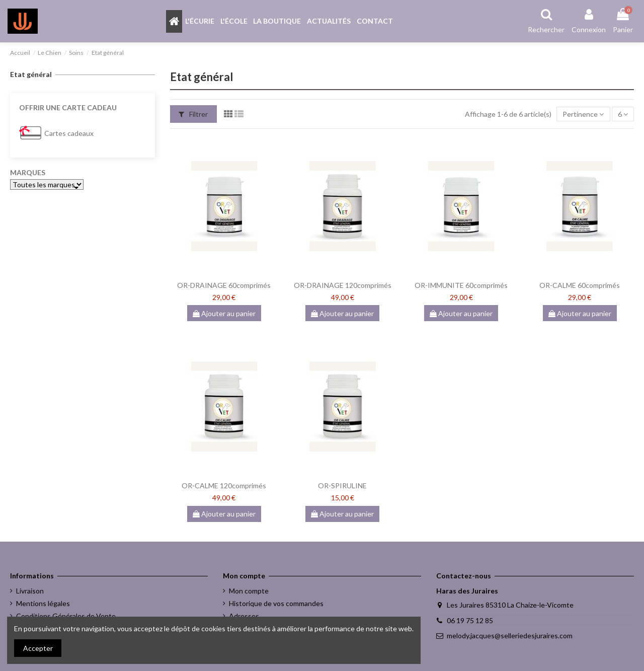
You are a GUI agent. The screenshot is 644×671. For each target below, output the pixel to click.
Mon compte (249, 591)
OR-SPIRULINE (342, 486)
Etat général (31, 74)
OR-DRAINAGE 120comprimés (343, 285)
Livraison (30, 591)
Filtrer (193, 114)
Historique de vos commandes (276, 603)
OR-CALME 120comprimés (224, 486)
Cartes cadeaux (69, 133)
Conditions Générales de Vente (66, 616)
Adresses (244, 616)
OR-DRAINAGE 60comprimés (224, 285)
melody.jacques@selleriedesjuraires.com (510, 636)
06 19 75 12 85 (470, 620)
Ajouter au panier (224, 313)
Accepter (38, 648)
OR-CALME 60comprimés (580, 285)
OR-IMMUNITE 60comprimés (461, 285)
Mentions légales (43, 603)
